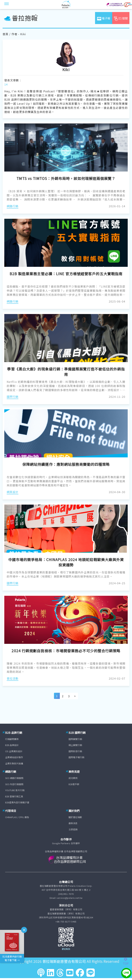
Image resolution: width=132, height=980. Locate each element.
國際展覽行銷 (75, 739)
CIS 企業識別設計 (14, 751)
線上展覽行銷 (75, 745)
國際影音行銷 (75, 751)
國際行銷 (13, 397)
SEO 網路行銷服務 (14, 778)
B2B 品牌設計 (12, 745)
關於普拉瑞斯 (75, 817)
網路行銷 (13, 206)
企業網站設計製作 (14, 757)
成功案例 (73, 778)
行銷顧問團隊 (12, 739)
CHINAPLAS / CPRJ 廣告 (17, 817)
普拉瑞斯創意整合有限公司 (64, 961)
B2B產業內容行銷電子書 (17, 802)
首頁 (5, 34)
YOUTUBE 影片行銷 (15, 790)
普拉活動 (13, 678)
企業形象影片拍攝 (14, 763)
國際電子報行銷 (76, 757)
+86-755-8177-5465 (66, 922)
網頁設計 (13, 492)
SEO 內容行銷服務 (14, 784)
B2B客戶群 (74, 784)
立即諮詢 (73, 829)
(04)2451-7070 (66, 894)
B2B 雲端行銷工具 (14, 796)
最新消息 (73, 823)
